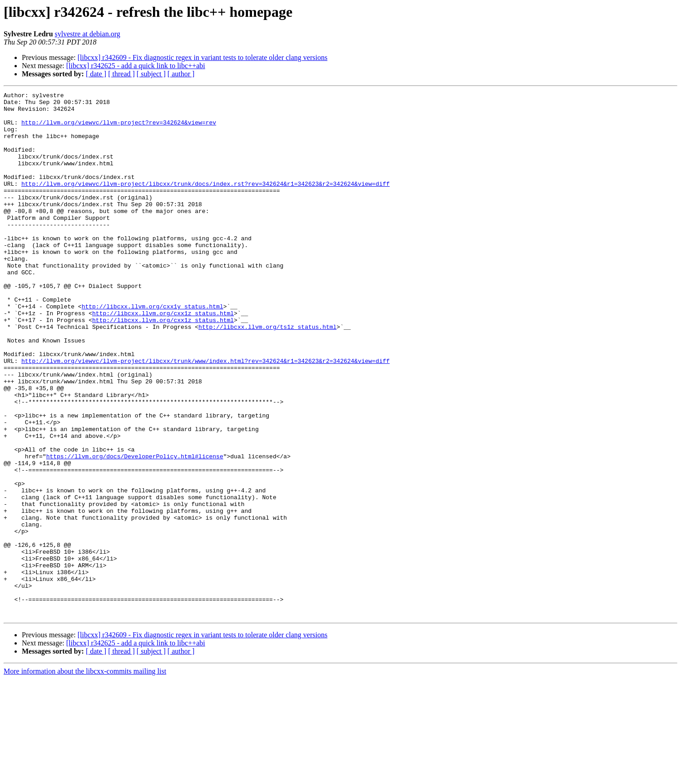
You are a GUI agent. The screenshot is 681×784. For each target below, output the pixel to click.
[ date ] (96, 74)
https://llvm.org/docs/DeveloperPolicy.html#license (135, 530)
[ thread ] (121, 74)
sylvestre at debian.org (88, 34)
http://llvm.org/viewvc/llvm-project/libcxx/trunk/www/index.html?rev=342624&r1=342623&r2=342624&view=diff (205, 415)
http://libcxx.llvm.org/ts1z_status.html (267, 374)
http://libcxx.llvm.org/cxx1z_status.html (163, 358)
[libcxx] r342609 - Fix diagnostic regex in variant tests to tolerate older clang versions (203, 57)
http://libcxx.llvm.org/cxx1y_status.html (153, 350)
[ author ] (181, 74)
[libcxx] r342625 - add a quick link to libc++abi (136, 66)
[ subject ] (151, 74)
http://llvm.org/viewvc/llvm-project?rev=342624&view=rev (119, 129)
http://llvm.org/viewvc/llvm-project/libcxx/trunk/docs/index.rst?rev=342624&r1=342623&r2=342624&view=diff (205, 203)
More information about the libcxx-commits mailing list (85, 776)
